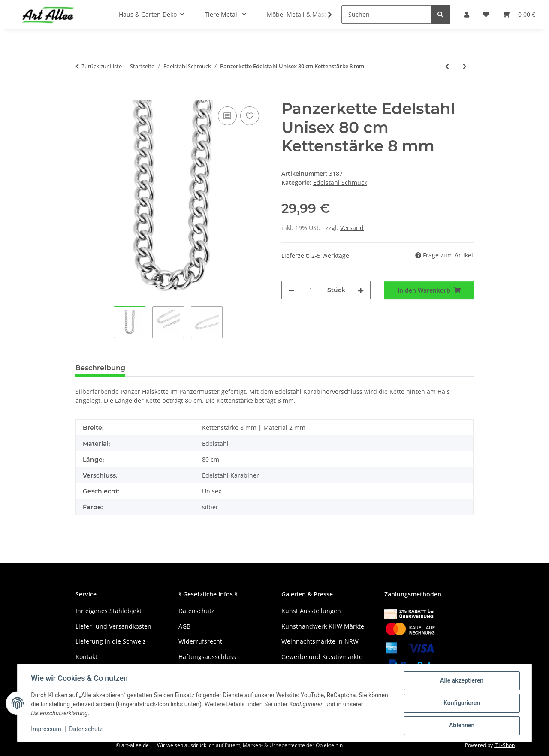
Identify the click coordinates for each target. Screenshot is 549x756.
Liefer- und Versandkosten (113, 626)
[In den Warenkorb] (82, 95)
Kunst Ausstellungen (311, 611)
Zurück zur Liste (102, 66)
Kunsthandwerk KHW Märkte (323, 626)
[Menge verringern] (291, 290)
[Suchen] (386, 14)
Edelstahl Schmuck (340, 183)
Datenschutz (86, 729)
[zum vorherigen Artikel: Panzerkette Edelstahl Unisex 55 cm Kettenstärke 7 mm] (447, 66)
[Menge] (311, 290)
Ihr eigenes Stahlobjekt (109, 611)
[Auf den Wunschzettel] (250, 116)
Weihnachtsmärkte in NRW (320, 641)
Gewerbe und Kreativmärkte (322, 657)
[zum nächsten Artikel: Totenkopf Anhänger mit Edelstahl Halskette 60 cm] (465, 66)
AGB (184, 626)
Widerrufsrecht (200, 641)
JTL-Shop (504, 745)
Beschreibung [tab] (100, 368)
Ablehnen (461, 726)
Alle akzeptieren (461, 681)
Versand (352, 228)
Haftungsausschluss (207, 657)
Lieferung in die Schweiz (111, 641)
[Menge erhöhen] (361, 290)
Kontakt (86, 657)
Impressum (46, 729)
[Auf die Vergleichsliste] (227, 116)
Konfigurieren (461, 703)
